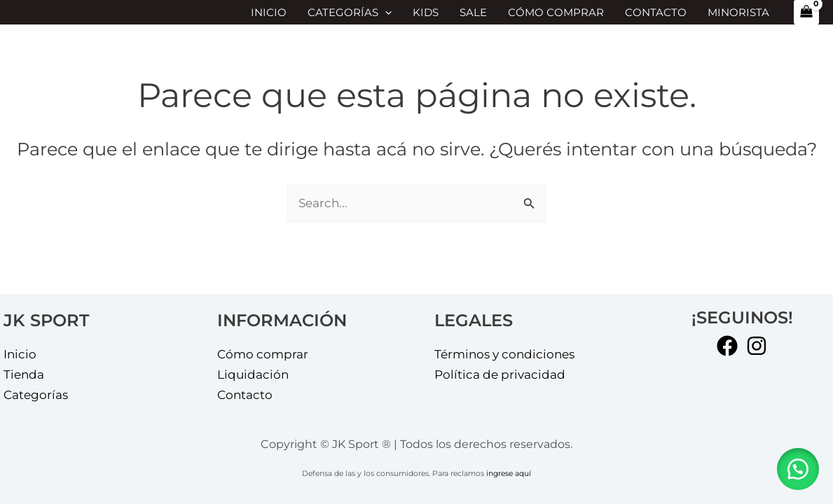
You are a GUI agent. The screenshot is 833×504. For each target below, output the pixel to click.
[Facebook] (727, 346)
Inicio (269, 12)
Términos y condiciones (504, 354)
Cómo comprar (556, 12)
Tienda (24, 374)
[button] (798, 469)
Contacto (656, 12)
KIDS (426, 12)
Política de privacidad (500, 374)
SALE (473, 12)
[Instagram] (757, 346)
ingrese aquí (509, 474)
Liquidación (253, 374)
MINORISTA (738, 12)
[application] (385, 13)
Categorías (350, 13)
